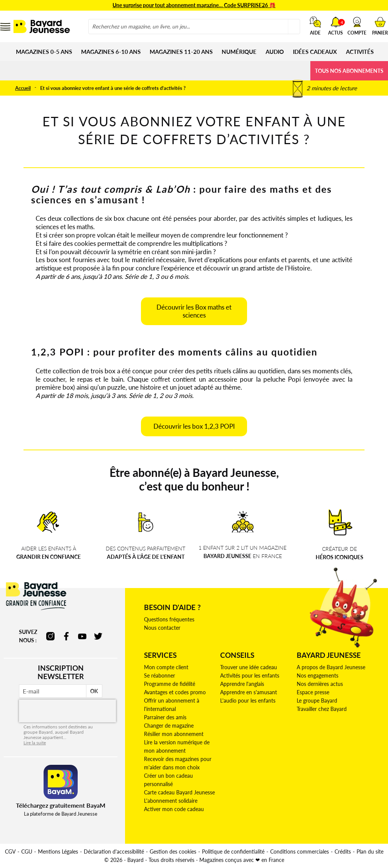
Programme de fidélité (170, 684)
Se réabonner (160, 675)
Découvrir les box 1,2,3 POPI (194, 426)
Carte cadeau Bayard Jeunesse (179, 792)
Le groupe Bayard (317, 701)
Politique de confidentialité (233, 851)
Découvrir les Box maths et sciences (194, 311)
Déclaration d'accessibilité (114, 851)
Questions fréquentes (169, 619)
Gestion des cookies (173, 851)
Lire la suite (35, 743)
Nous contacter (162, 628)
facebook (66, 636)
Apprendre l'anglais (242, 684)
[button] (357, 26)
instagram (50, 636)
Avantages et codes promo (175, 692)
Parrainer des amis (165, 717)
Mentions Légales (58, 851)
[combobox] (194, 27)
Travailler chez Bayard (322, 709)
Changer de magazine (169, 726)
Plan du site (370, 851)
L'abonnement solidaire (171, 801)
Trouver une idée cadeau (249, 667)
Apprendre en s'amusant (249, 692)
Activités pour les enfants (250, 675)
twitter (98, 636)
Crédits (343, 851)
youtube (82, 636)
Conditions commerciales (300, 851)
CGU (27, 851)
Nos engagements (318, 675)
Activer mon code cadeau (174, 809)
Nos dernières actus (320, 684)
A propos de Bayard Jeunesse (331, 667)
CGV (10, 851)
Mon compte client (166, 667)
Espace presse (313, 692)
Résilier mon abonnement (174, 734)
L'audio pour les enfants (248, 701)
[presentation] (67, 711)
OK (94, 691)
